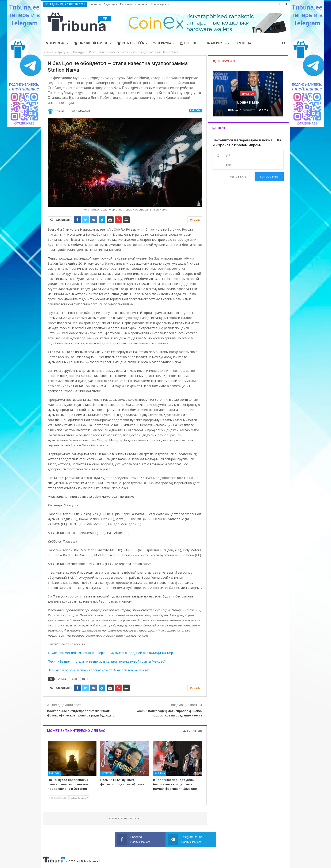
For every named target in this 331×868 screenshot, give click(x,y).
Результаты (238, 176)
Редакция (110, 4)
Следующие (79, 798)
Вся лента (243, 43)
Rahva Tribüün (131, 43)
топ (84, 679)
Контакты (142, 4)
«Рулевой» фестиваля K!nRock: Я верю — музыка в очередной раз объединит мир (110, 653)
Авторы (96, 4)
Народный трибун (91, 43)
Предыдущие (58, 798)
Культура (195, 110)
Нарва (74, 679)
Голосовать (269, 176)
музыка (62, 679)
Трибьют (189, 43)
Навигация (159, 4)
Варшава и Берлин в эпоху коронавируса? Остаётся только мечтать (100, 670)
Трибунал (55, 43)
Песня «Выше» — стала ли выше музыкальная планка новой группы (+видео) (106, 661)
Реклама (126, 4)
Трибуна (162, 43)
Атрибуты (217, 43)
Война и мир (248, 102)
